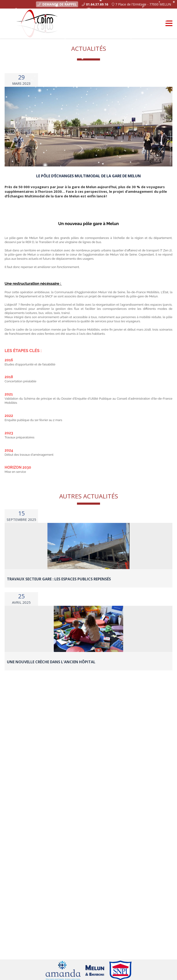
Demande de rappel (57, 4)
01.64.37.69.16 (97, 4)
